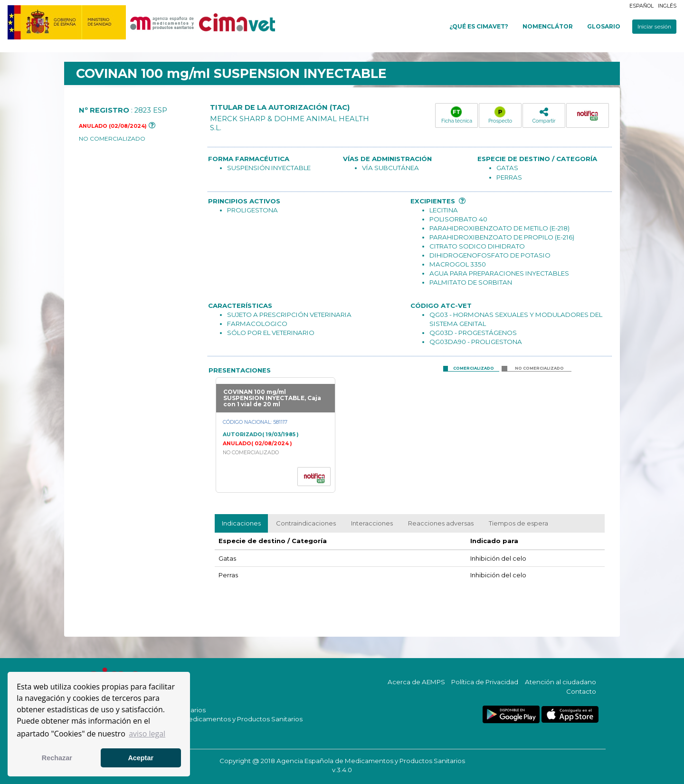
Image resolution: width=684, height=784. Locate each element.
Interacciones (372, 523)
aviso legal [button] (147, 734)
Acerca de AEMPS (416, 682)
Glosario (604, 26)
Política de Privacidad (485, 682)
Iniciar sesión (654, 27)
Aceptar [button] (141, 758)
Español (641, 6)
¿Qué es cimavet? (479, 26)
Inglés (667, 6)
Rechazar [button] (57, 758)
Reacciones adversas (441, 523)
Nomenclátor (548, 26)
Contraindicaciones (306, 523)
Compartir (544, 115)
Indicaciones (241, 523)
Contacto (581, 691)
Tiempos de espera (518, 523)
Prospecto (500, 115)
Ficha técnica (457, 115)
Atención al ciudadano (560, 682)
